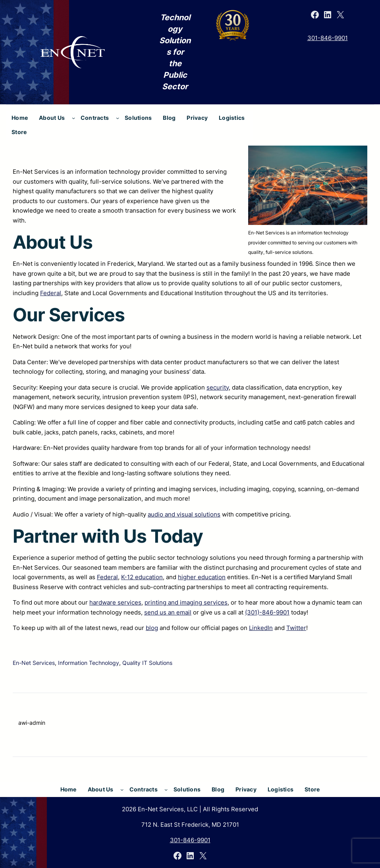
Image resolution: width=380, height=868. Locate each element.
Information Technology (89, 663)
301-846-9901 (328, 38)
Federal (51, 293)
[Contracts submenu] (118, 118)
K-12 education (142, 577)
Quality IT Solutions (147, 663)
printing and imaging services (186, 602)
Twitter (296, 628)
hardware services (115, 602)
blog (152, 628)
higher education (202, 577)
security (218, 387)
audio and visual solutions (184, 514)
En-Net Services (34, 663)
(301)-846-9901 (267, 612)
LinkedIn (261, 628)
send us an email (168, 612)
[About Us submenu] (73, 118)
